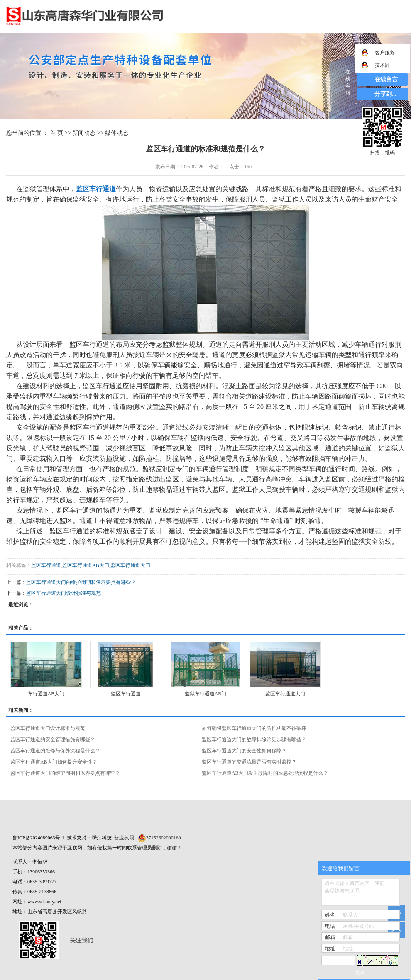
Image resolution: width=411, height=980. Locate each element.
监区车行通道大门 (130, 565)
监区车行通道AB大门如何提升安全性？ (54, 762)
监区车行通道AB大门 (86, 565)
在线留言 (386, 79)
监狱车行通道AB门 (206, 694)
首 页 (56, 133)
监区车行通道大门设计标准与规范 (64, 593)
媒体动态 (117, 133)
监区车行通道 (46, 565)
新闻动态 (84, 133)
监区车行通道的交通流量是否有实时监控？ (249, 762)
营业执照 (124, 838)
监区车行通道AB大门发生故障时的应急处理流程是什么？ (265, 773)
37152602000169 (164, 838)
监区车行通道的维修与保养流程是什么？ (55, 751)
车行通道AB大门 (46, 694)
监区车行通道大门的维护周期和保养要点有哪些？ (81, 582)
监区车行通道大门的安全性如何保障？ (244, 751)
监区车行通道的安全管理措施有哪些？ (53, 739)
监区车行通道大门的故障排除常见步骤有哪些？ (254, 739)
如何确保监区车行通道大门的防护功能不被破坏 (254, 728)
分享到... (385, 94)
